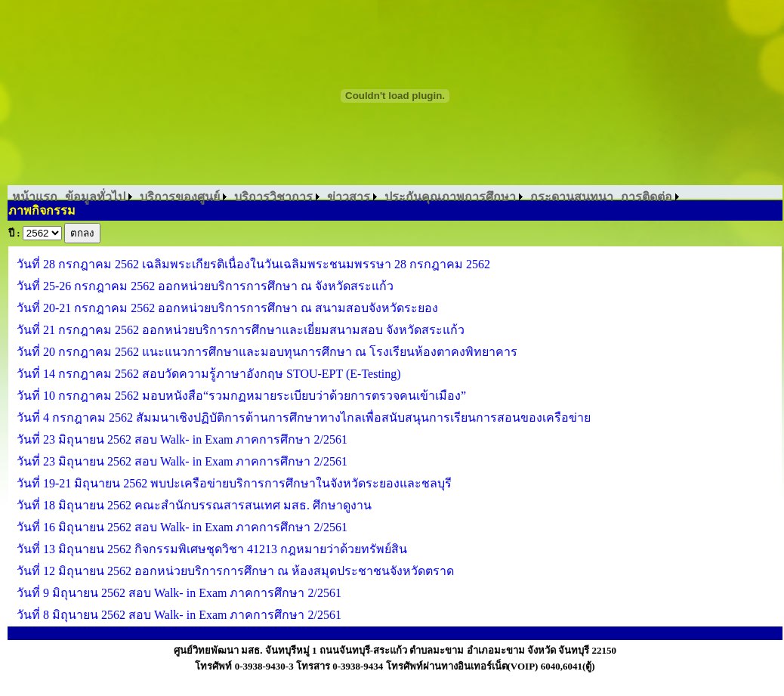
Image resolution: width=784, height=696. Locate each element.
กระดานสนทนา (572, 197)
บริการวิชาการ (273, 197)
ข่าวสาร (349, 197)
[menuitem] (35, 197)
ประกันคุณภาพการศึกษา (450, 197)
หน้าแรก (35, 197)
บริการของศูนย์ (180, 197)
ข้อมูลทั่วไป (95, 197)
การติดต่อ (647, 197)
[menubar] (346, 197)
